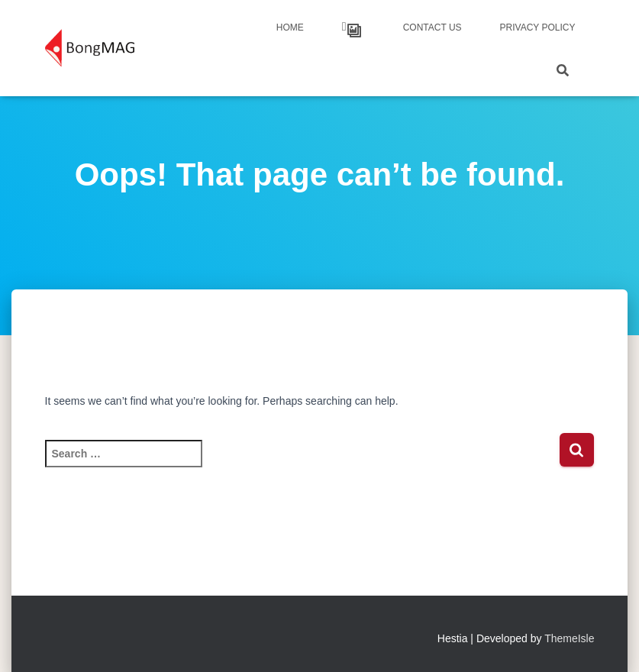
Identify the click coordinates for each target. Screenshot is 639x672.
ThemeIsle (569, 638)
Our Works (354, 31)
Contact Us (432, 27)
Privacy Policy (538, 27)
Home (290, 27)
